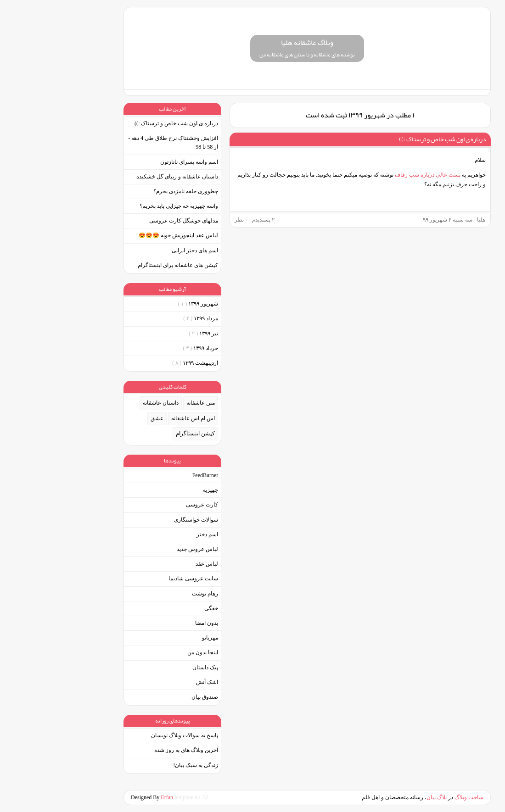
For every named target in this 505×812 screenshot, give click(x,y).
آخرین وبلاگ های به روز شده (132, 750)
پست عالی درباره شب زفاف (374, 175)
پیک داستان (151, 667)
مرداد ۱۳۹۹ (146, 318)
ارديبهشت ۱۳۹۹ (140, 363)
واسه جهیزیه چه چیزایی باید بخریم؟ (124, 206)
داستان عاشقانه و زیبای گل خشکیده (123, 177)
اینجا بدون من (148, 652)
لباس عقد (152, 564)
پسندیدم (209, 220)
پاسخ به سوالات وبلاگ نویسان (130, 735)
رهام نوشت (150, 594)
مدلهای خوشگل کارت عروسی (129, 221)
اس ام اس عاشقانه (138, 418)
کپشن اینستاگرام (141, 434)
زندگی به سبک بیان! (141, 765)
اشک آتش (152, 682)
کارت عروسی (147, 505)
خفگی (157, 608)
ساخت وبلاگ (414, 797)
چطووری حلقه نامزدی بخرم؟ (131, 191)
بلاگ (387, 797)
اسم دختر (153, 534)
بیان (376, 797)
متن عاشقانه (146, 403)
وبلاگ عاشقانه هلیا (252, 43)
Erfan (113, 797)
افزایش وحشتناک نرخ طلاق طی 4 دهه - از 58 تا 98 (118, 142)
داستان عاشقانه (106, 403)
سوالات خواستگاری (141, 520)
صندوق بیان (150, 697)
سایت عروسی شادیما (139, 578)
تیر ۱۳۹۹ (149, 334)
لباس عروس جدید (143, 549)
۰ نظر (187, 220)
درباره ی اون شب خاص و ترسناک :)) (388, 139)
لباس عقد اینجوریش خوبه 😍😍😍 (124, 235)
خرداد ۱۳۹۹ (146, 348)
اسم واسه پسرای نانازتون (135, 162)
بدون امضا (152, 623)
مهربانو (155, 638)
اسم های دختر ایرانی (140, 250)
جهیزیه (156, 490)
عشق (102, 418)
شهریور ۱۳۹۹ (143, 304)
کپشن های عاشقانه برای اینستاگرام (123, 265)
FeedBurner (151, 475)
